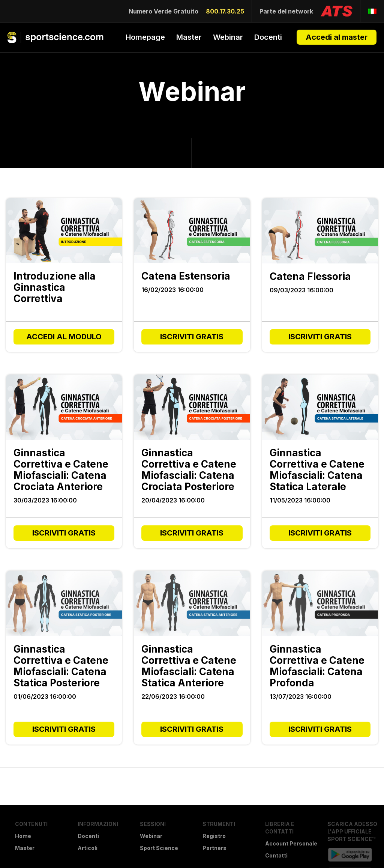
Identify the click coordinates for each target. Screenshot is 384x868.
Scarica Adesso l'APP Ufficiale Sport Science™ (352, 831)
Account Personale (291, 843)
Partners (214, 848)
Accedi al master (337, 37)
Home (23, 836)
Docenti (268, 37)
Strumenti (219, 824)
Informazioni (98, 824)
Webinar (228, 37)
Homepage (145, 37)
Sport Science (159, 848)
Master (189, 37)
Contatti (276, 855)
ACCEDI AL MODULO (64, 337)
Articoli (88, 848)
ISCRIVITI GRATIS (192, 337)
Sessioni (153, 824)
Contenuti (31, 824)
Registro (214, 836)
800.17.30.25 (225, 11)
